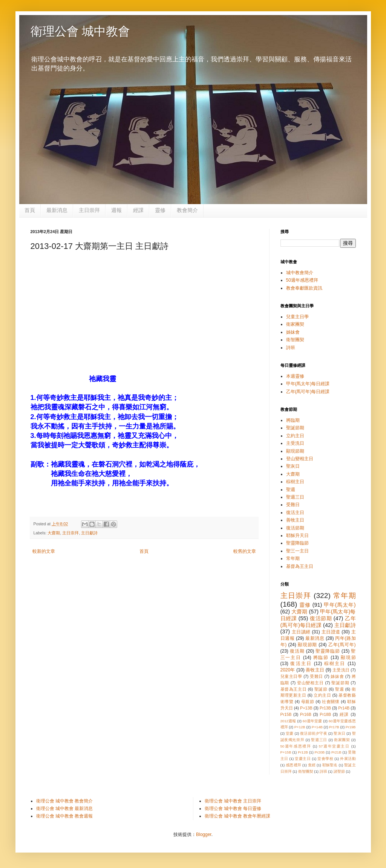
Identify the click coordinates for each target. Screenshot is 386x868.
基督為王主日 (300, 566)
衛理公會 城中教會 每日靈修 (233, 809)
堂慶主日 (303, 759)
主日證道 (331, 632)
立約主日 (295, 436)
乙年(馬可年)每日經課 (308, 392)
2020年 (288, 670)
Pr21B (336, 752)
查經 (312, 765)
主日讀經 (301, 632)
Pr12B (303, 752)
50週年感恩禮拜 (302, 280)
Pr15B (286, 714)
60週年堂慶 (312, 721)
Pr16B (306, 714)
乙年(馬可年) (342, 645)
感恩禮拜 (293, 765)
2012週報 (288, 721)
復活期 (297, 651)
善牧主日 (295, 520)
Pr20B (320, 752)
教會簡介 (187, 210)
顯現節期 (295, 451)
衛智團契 (295, 340)
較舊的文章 (245, 551)
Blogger (204, 834)
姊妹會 (293, 332)
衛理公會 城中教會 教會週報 (65, 816)
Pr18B (325, 714)
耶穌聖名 (330, 765)
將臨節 (321, 657)
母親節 (308, 702)
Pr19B (351, 727)
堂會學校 (325, 759)
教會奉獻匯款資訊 (304, 288)
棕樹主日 (295, 482)
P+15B (286, 752)
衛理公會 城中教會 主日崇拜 (233, 801)
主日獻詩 (89, 533)
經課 (138, 210)
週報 (116, 210)
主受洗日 (295, 443)
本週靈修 (295, 376)
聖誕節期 (295, 428)
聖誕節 (321, 689)
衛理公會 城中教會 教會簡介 (65, 801)
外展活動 (348, 759)
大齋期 (54, 533)
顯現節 (348, 657)
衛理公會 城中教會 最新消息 (65, 809)
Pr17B (334, 727)
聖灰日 (293, 466)
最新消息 (57, 210)
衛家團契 (295, 324)
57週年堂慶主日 (334, 746)
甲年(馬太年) (340, 605)
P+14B (317, 727)
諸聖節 (339, 771)
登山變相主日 (300, 459)
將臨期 (293, 420)
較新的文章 (44, 551)
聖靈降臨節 (297, 543)
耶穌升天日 (297, 535)
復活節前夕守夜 (314, 733)
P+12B (300, 727)
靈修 (160, 210)
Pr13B (325, 708)
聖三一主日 (297, 551)
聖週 (291, 490)
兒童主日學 (297, 317)
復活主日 (295, 513)
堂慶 (289, 733)
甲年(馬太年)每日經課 (308, 384)
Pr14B (344, 708)
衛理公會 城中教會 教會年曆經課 (238, 816)
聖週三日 (295, 497)
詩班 (291, 348)
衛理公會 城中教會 (80, 31)
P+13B (306, 708)
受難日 (293, 505)
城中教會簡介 (300, 273)
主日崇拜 (89, 210)
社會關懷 (331, 702)
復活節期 (295, 528)
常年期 (293, 558)
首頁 (30, 210)
